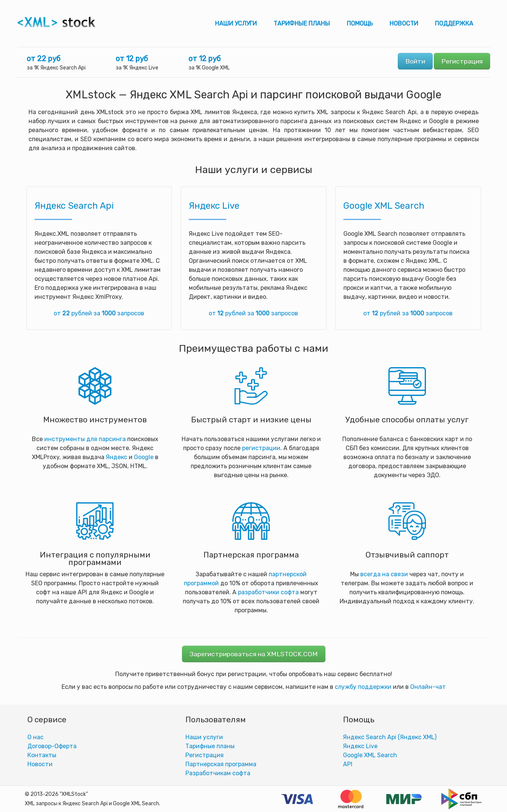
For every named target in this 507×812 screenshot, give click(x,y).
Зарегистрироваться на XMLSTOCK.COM (254, 654)
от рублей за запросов (99, 313)
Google (144, 457)
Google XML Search (384, 206)
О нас (35, 737)
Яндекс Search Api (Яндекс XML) (390, 737)
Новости (404, 23)
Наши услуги (236, 23)
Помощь (360, 23)
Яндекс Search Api (74, 206)
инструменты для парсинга (85, 439)
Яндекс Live (214, 206)
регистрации (261, 448)
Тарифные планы (302, 23)
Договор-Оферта (52, 746)
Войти (415, 61)
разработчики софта (268, 592)
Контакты (42, 755)
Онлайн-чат (428, 687)
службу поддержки (363, 687)
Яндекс (117, 457)
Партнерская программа (221, 764)
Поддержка (454, 23)
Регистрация (462, 61)
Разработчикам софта (218, 773)
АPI (348, 764)
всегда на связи (384, 574)
